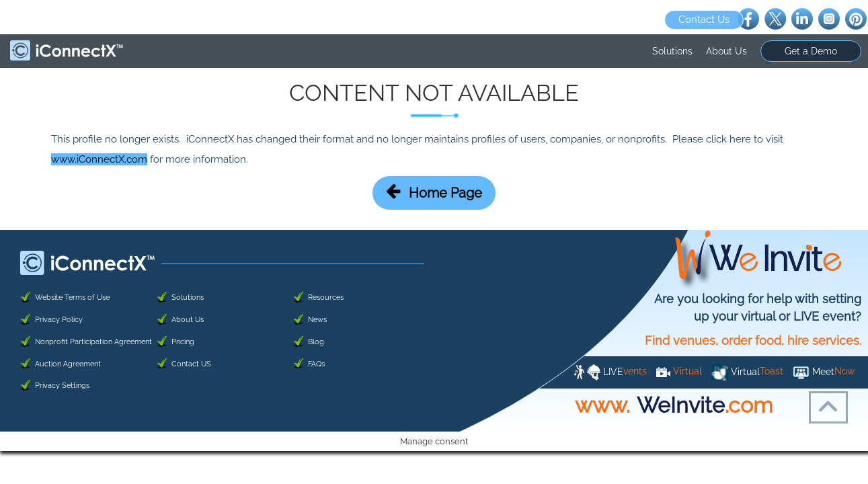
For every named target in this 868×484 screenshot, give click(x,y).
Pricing (183, 342)
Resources (326, 297)
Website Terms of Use (72, 297)
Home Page (434, 192)
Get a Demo (811, 51)
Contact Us (704, 19)
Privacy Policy (59, 320)
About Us (726, 51)
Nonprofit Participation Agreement (93, 342)
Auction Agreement (68, 364)
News (317, 320)
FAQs (316, 364)
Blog (316, 342)
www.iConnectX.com (99, 159)
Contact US (191, 364)
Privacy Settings (62, 386)
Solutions (672, 51)
